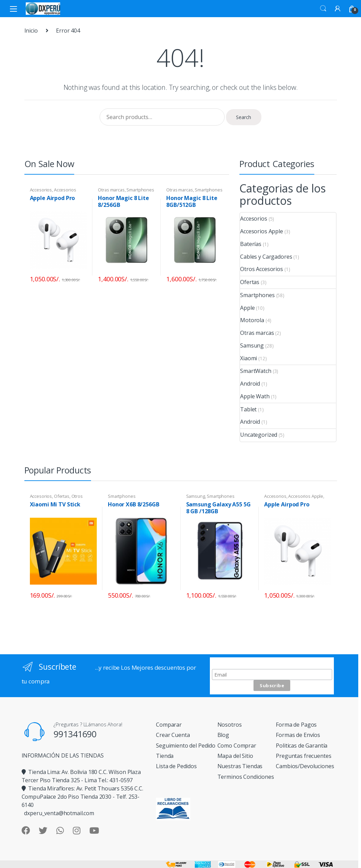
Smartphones (140, 190)
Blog (223, 735)
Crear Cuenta (173, 735)
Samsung (252, 345)
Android (250, 384)
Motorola (252, 320)
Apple (247, 308)
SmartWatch (256, 371)
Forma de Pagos (296, 725)
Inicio (31, 31)
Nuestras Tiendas (240, 766)
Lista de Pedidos (176, 766)
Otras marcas (111, 190)
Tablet (248, 409)
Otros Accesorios (262, 269)
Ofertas (250, 282)
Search (323, 9)
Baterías (251, 244)
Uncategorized (259, 435)
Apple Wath (255, 396)
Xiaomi (249, 358)
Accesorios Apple (262, 231)
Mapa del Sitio (235, 756)
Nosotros (230, 725)
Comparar (169, 725)
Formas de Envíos (298, 735)
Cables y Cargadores (266, 257)
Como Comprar (237, 746)
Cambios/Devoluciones (305, 766)
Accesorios (41, 190)
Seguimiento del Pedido (186, 746)
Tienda (165, 756)
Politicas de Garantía (302, 746)
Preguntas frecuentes (303, 756)
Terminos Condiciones (246, 777)
